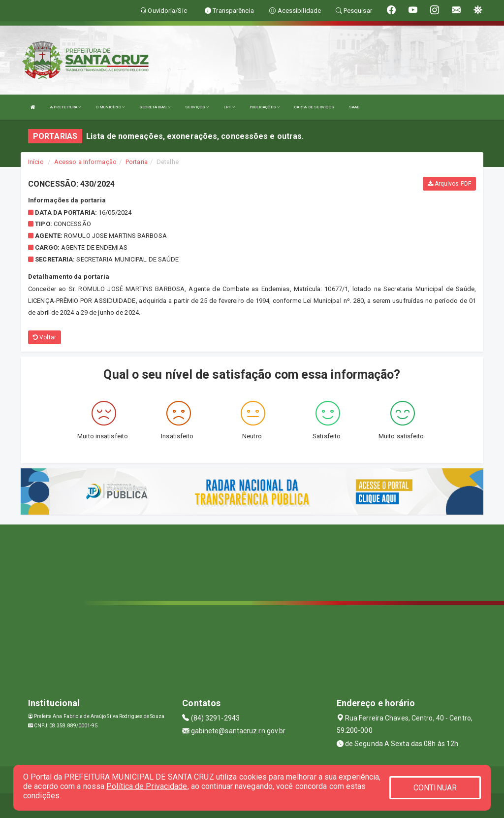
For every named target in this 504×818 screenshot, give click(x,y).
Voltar (45, 337)
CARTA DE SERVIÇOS (314, 107)
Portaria (137, 162)
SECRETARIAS (155, 107)
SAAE (354, 107)
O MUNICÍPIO (110, 107)
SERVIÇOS (197, 107)
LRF (229, 107)
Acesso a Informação (85, 162)
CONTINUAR (435, 788)
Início (36, 162)
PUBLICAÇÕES (265, 107)
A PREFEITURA (65, 107)
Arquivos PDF (449, 184)
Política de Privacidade (147, 786)
